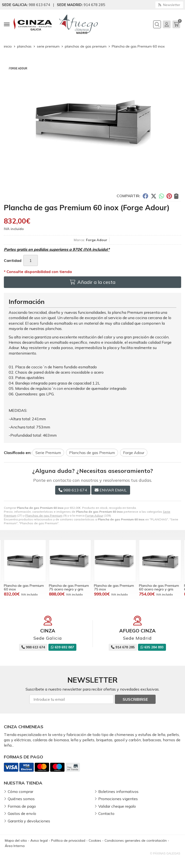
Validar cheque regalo (117, 806)
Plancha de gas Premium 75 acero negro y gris (114, 587)
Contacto (106, 813)
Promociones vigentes (118, 799)
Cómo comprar (20, 791)
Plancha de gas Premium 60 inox (69, 587)
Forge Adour (94, 515)
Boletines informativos (118, 791)
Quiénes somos (21, 799)
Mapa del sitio (16, 840)
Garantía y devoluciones (29, 821)
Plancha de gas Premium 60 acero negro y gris (24, 587)
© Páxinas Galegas (165, 854)
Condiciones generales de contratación (136, 840)
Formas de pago (22, 806)
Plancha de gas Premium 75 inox (159, 587)
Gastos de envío (22, 813)
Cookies (95, 840)
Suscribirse (135, 699)
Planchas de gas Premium (44, 515)
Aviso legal (39, 840)
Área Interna (15, 846)
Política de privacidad (68, 840)
